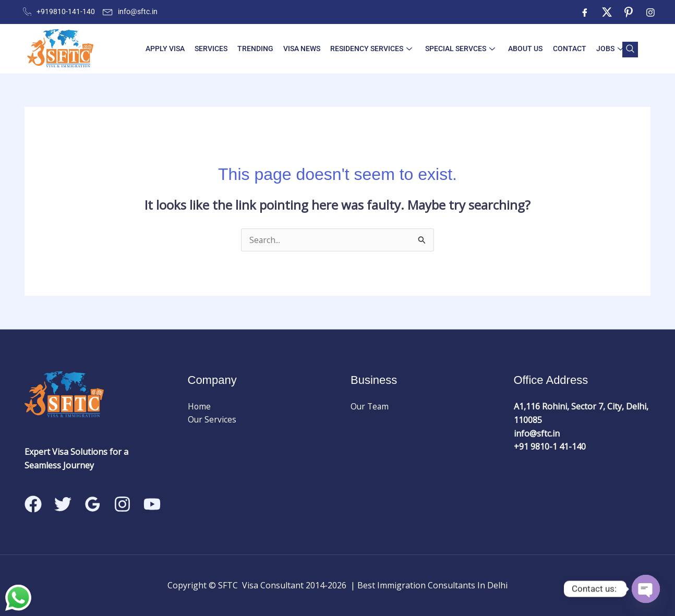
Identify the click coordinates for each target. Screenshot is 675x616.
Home (200, 407)
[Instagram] (650, 12)
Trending (258, 49)
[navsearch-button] (630, 50)
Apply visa (171, 49)
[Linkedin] (152, 504)
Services (216, 49)
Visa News (303, 49)
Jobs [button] (603, 49)
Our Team (370, 407)
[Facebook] (585, 12)
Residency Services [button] (371, 49)
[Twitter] (607, 12)
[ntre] (629, 12)
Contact (564, 49)
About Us (522, 49)
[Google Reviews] (93, 504)
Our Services (212, 420)
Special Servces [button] (459, 49)
